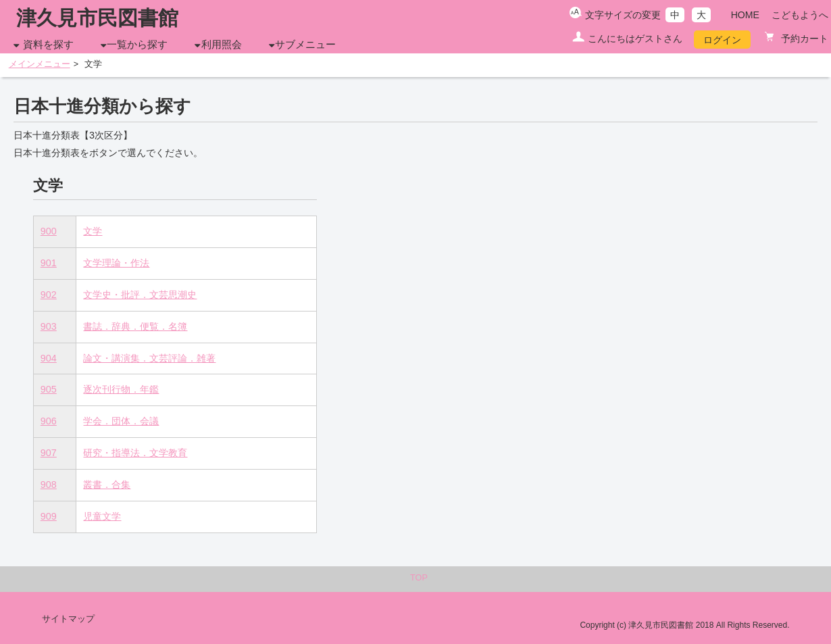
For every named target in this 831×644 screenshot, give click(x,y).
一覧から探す (137, 45)
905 (49, 389)
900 (49, 231)
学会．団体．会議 (121, 421)
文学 (93, 231)
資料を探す (48, 45)
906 (49, 421)
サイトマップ (68, 619)
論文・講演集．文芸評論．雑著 (149, 358)
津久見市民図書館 (97, 18)
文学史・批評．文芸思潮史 (140, 295)
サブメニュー (305, 45)
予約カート (803, 39)
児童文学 (102, 516)
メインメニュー (40, 64)
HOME (745, 15)
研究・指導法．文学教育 (135, 453)
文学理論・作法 (116, 263)
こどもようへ (800, 15)
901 (49, 263)
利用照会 (222, 45)
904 (49, 358)
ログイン (722, 40)
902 (49, 295)
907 (49, 453)
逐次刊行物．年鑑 (121, 389)
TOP (419, 578)
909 (49, 516)
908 (49, 485)
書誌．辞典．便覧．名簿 (135, 326)
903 (49, 326)
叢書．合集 (107, 485)
